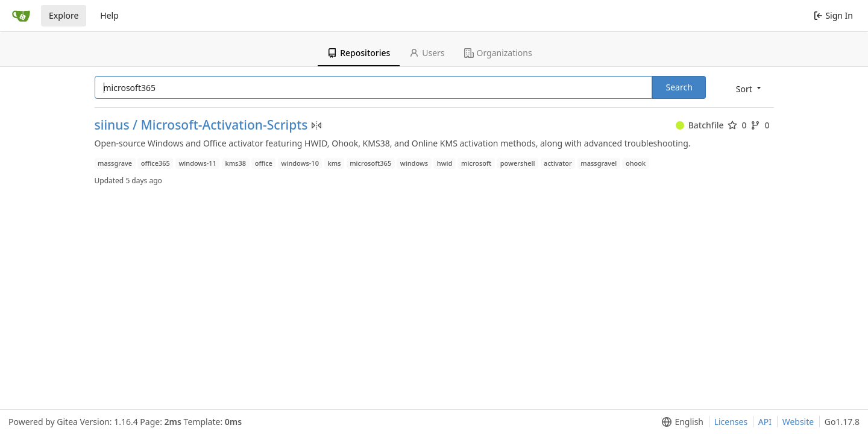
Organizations (498, 53)
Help (109, 15)
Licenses (731, 422)
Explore (64, 15)
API (765, 422)
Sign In (833, 15)
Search (679, 87)
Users (427, 53)
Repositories (359, 53)
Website (798, 422)
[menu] (750, 88)
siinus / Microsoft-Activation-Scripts (201, 125)
